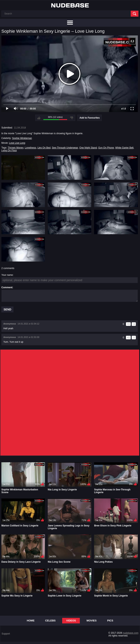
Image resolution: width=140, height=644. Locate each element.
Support (6, 634)
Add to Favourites (90, 118)
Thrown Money (16, 148)
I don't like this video (72, 118)
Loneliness (30, 148)
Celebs (50, 621)
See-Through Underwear (65, 148)
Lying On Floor (9, 150)
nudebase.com (131, 633)
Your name (7, 275)
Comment (7, 287)
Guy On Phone (106, 148)
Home (31, 621)
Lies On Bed (44, 148)
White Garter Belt (124, 148)
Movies (92, 621)
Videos (71, 621)
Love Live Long (17, 143)
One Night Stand (88, 148)
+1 (128, 324)
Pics (110, 621)
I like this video (39, 118)
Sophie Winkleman (22, 138)
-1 (134, 324)
